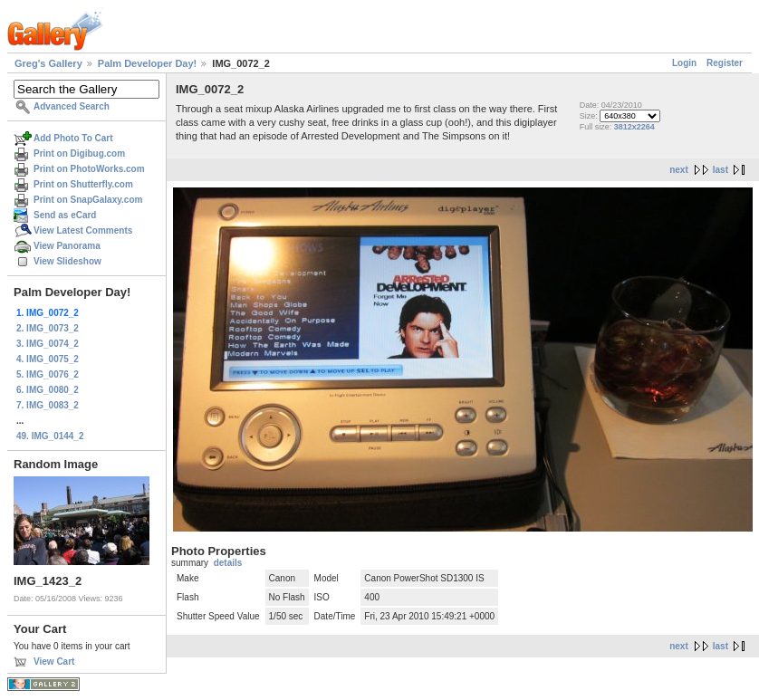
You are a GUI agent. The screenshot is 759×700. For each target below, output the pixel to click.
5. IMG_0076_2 (48, 374)
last (721, 170)
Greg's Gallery (48, 63)
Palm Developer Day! (147, 63)
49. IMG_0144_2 (50, 436)
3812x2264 (634, 127)
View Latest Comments (83, 230)
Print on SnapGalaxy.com (88, 200)
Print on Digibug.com (79, 153)
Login (684, 63)
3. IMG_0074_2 (48, 344)
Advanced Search (72, 106)
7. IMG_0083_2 (48, 405)
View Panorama (67, 246)
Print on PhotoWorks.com (89, 169)
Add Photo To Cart (73, 138)
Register (725, 63)
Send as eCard (65, 215)
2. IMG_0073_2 (48, 328)
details (228, 563)
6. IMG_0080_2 (48, 390)
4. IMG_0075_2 (48, 359)
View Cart (54, 662)
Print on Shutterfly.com (83, 184)
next (679, 170)
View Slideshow (67, 261)
